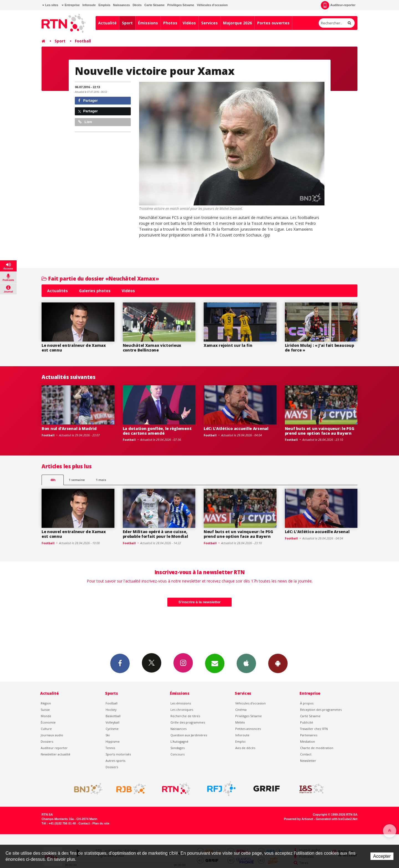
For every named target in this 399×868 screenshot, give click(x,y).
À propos (307, 703)
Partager (88, 100)
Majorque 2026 (237, 23)
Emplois (104, 5)
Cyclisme (112, 729)
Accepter (382, 856)
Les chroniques (182, 710)
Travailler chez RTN (314, 729)
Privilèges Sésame (181, 5)
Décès (137, 5)
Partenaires (309, 735)
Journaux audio (52, 735)
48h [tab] (53, 480)
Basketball (113, 716)
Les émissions (181, 703)
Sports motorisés (118, 754)
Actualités (57, 291)
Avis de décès (245, 748)
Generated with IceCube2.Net (337, 819)
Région (46, 703)
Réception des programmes (321, 710)
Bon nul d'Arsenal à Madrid (69, 428)
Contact (306, 754)
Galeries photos (95, 291)
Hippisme (113, 741)
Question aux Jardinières (189, 735)
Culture (46, 729)
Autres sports (115, 761)
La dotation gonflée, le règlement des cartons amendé (157, 431)
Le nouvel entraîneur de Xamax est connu (74, 348)
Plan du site (101, 823)
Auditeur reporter (54, 748)
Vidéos (189, 23)
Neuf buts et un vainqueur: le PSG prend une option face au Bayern (320, 431)
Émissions (148, 23)
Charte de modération (317, 748)
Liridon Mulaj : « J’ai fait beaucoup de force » (319, 348)
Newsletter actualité (56, 754)
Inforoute (89, 5)
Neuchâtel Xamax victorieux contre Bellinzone (152, 348)
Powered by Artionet (299, 819)
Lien (85, 122)
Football (83, 41)
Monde (46, 716)
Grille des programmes (188, 722)
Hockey (111, 710)
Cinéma (241, 710)
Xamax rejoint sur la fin (228, 345)
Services (209, 23)
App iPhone (246, 663)
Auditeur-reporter (338, 5)
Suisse (45, 710)
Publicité (307, 722)
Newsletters (215, 663)
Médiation (308, 741)
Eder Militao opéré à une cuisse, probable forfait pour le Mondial (155, 534)
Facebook (120, 663)
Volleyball (112, 722)
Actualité (107, 23)
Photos (170, 23)
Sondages (177, 748)
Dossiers (47, 741)
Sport (127, 23)
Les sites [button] (50, 5)
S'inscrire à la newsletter (199, 602)
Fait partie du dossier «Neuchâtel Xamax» (100, 278)
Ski (108, 735)
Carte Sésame (154, 5)
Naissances (122, 5)
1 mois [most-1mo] (101, 480)
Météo (240, 722)
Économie (48, 722)
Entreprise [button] (71, 5)
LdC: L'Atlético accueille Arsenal (236, 428)
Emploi (240, 741)
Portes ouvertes (273, 23)
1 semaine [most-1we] (77, 480)
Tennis (110, 748)
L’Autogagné (179, 741)
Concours (177, 754)
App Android (278, 663)
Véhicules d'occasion (212, 5)
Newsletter (308, 761)
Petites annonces (248, 729)
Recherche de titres (185, 716)
